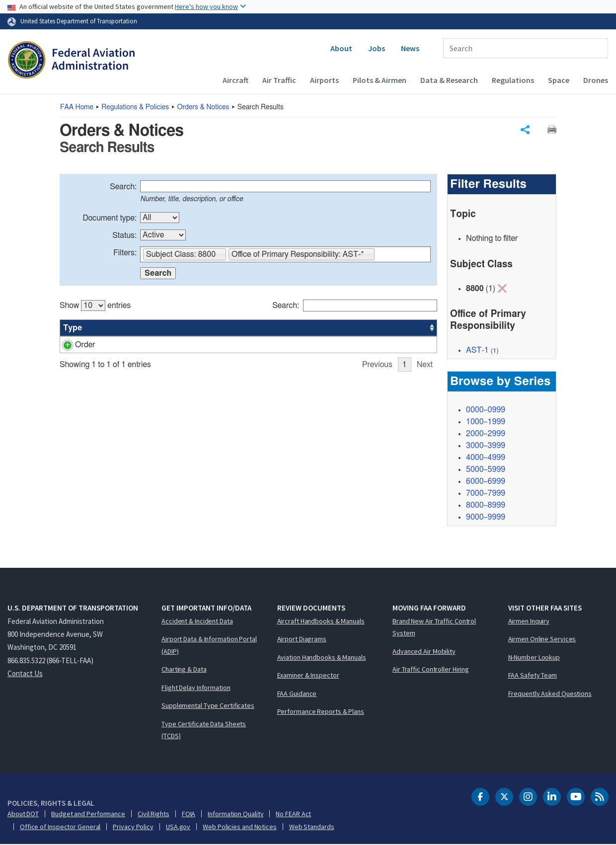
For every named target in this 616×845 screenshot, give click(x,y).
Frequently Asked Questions (550, 694)
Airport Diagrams (302, 639)
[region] (248, 337)
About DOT (23, 814)
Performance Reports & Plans (321, 712)
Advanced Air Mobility (424, 652)
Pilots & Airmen (380, 80)
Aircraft (235, 80)
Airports (324, 80)
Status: (124, 235)
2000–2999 (486, 434)
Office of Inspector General (60, 827)
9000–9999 (486, 518)
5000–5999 (486, 470)
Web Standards (312, 827)
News (410, 48)
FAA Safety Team (533, 676)
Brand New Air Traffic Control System (434, 628)
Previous (377, 377)
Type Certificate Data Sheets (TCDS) (204, 730)
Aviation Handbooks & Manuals (322, 658)
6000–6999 (486, 482)
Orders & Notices (203, 107)
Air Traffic (279, 80)
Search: (123, 187)
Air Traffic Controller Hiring (431, 670)
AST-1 (477, 351)
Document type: (110, 218)
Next (425, 377)
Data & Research (449, 80)
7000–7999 (486, 494)
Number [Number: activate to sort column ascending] (111, 328)
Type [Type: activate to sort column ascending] (73, 328)
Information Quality (235, 814)
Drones (596, 80)
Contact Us (25, 674)
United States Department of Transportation (79, 21)
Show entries (95, 306)
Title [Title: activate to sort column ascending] (149, 328)
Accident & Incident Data (197, 621)
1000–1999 (486, 422)
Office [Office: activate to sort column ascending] (367, 328)
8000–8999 (486, 506)
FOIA (189, 814)
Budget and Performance (88, 814)
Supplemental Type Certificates (208, 706)
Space (559, 80)
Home (77, 107)
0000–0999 (486, 410)
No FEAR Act (293, 814)
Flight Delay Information (196, 688)
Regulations (513, 80)
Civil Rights (154, 814)
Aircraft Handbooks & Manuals (321, 621)
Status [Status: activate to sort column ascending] (330, 328)
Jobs (377, 48)
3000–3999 (486, 446)
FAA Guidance (297, 694)
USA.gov (178, 827)
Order (73, 345)
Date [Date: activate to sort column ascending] (400, 328)
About (341, 48)
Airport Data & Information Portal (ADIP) (209, 646)
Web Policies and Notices (240, 827)
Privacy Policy (133, 827)
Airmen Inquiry (529, 621)
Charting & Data (184, 670)
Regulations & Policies (135, 107)
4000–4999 (486, 458)
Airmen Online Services (542, 639)
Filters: (125, 253)
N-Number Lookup (534, 658)
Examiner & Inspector (308, 676)
